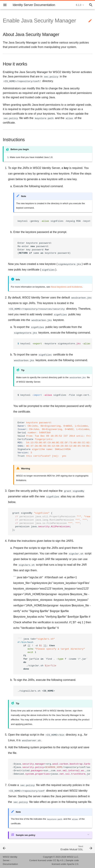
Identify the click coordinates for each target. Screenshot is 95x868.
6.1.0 (79, 5)
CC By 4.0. (58, 860)
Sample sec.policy (26, 835)
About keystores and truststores (66, 287)
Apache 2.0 (73, 864)
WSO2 (70, 857)
